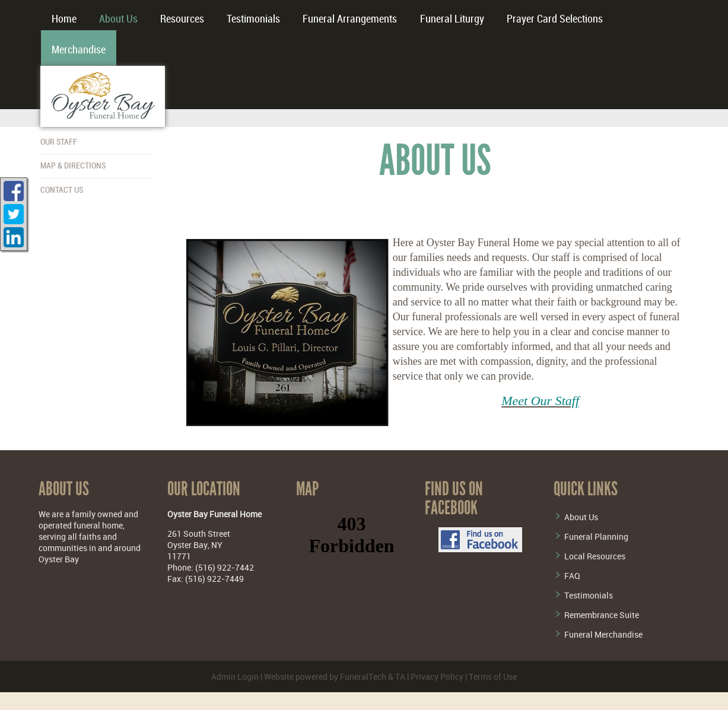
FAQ (572, 576)
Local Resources (595, 556)
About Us (581, 517)
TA (400, 676)
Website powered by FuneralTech (325, 676)
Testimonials (589, 595)
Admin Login (235, 676)
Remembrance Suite (602, 615)
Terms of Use (493, 676)
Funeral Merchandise (603, 634)
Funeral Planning (596, 537)
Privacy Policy (437, 676)
